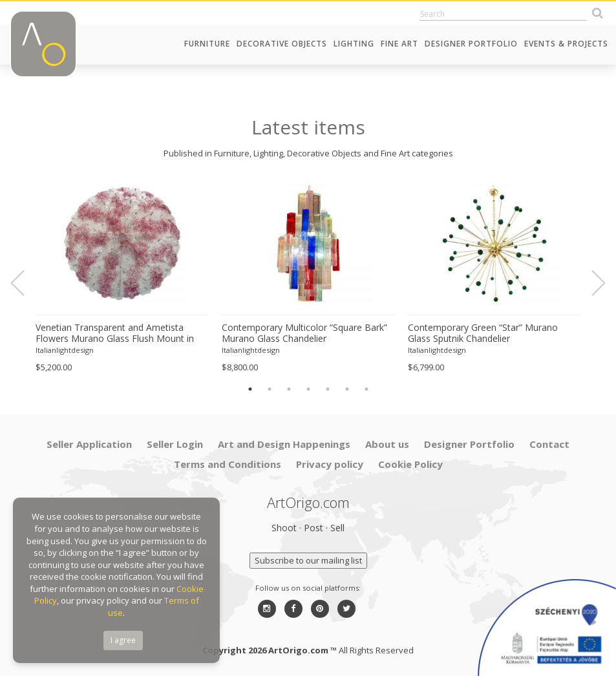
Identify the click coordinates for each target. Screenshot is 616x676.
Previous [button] (25, 283)
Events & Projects (566, 44)
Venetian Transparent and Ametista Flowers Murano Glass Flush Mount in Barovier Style (115, 333)
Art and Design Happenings (284, 444)
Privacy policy (330, 464)
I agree (123, 640)
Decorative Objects (282, 44)
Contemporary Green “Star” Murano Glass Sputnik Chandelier (483, 333)
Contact (549, 444)
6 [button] (347, 389)
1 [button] (250, 389)
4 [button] (308, 389)
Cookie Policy (410, 464)
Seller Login (175, 444)
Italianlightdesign (65, 350)
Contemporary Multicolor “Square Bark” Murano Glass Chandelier (304, 333)
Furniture (207, 44)
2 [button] (270, 389)
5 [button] (328, 389)
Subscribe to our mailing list (308, 560)
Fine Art (399, 44)
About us (387, 444)
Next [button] (591, 283)
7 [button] (366, 389)
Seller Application (89, 444)
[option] (122, 276)
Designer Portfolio (471, 44)
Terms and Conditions (228, 464)
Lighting (354, 44)
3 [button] (289, 389)
